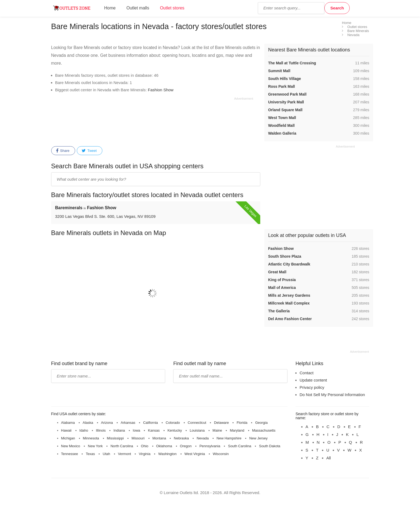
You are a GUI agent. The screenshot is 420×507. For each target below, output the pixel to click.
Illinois (101, 430)
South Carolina (239, 446)
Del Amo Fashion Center (290, 319)
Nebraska (181, 438)
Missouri (138, 438)
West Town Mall (282, 118)
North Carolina (122, 446)
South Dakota (270, 446)
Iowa (136, 430)
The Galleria (279, 311)
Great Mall (277, 272)
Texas (90, 454)
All (329, 458)
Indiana (119, 430)
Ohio (145, 446)
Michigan (68, 438)
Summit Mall (279, 71)
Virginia (145, 454)
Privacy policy (312, 387)
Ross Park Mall (282, 86)
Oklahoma (164, 446)
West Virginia (195, 454)
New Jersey (258, 438)
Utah (106, 454)
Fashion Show (161, 90)
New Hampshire (229, 438)
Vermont (124, 454)
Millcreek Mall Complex (289, 303)
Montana (159, 438)
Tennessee (70, 454)
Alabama (68, 423)
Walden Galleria (282, 133)
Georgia (261, 423)
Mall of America (282, 288)
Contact (307, 373)
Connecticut (197, 423)
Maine (217, 430)
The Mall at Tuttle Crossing (292, 63)
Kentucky (175, 430)
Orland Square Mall (285, 110)
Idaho (84, 430)
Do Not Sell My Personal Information (332, 395)
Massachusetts (264, 430)
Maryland (237, 430)
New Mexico (71, 446)
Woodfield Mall (281, 125)
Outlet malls (138, 8)
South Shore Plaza (285, 256)
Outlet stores (172, 8)
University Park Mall (286, 102)
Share (63, 151)
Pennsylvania (210, 446)
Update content (313, 380)
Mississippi (115, 438)
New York (95, 446)
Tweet (89, 151)
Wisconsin (221, 454)
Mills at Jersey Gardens (289, 295)
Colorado (173, 423)
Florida (242, 423)
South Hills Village (284, 79)
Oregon (186, 446)
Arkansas (128, 423)
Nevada (203, 438)
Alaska (88, 423)
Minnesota (91, 438)
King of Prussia (282, 280)
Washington (167, 454)
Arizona (107, 423)
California (150, 423)
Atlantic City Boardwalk (289, 264)
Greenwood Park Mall (287, 94)
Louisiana (197, 430)
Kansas (154, 430)
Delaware (221, 423)
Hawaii (66, 430)
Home (110, 8)
